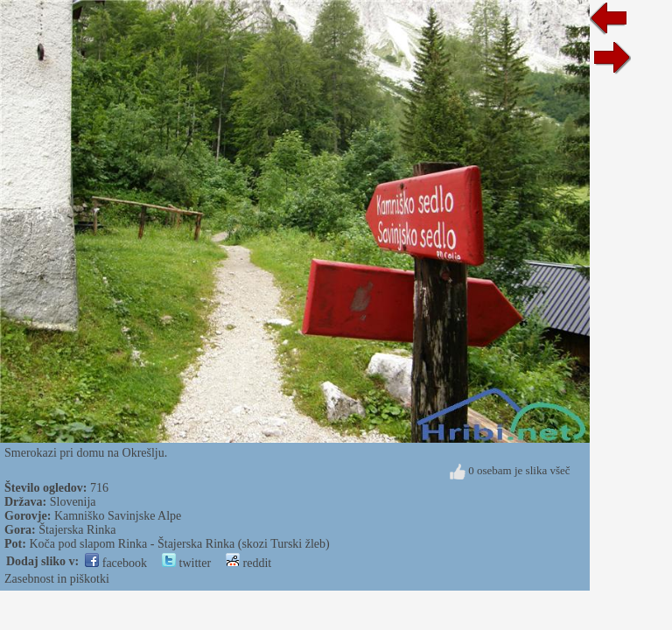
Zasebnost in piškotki (57, 579)
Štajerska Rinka (77, 530)
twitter (186, 563)
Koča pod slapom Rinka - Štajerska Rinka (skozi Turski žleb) (179, 544)
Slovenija (73, 502)
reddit (248, 563)
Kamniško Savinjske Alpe (118, 516)
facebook (116, 563)
